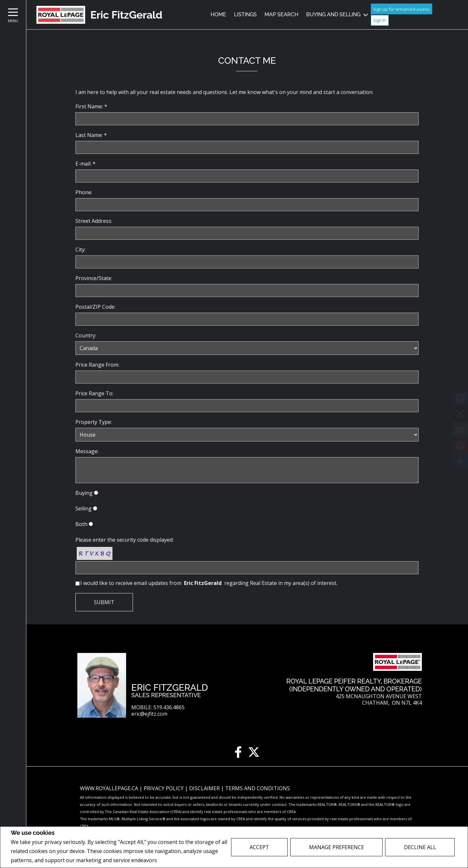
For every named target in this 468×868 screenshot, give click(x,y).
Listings (245, 14)
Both (81, 524)
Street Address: (94, 221)
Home (218, 14)
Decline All (420, 847)
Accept (259, 847)
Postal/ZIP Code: (95, 307)
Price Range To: (94, 393)
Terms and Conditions (258, 788)
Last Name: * (91, 135)
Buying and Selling (333, 14)
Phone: (84, 192)
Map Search (281, 14)
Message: (87, 451)
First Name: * (91, 106)
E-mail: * (85, 164)
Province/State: (94, 278)
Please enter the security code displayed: (124, 540)
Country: (86, 335)
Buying (84, 493)
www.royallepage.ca (109, 788)
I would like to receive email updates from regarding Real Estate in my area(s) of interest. (209, 583)
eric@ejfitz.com (149, 714)
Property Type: (94, 422)
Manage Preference (337, 847)
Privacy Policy (176, 860)
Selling (84, 509)
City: (80, 250)
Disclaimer (205, 788)
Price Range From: (97, 365)
